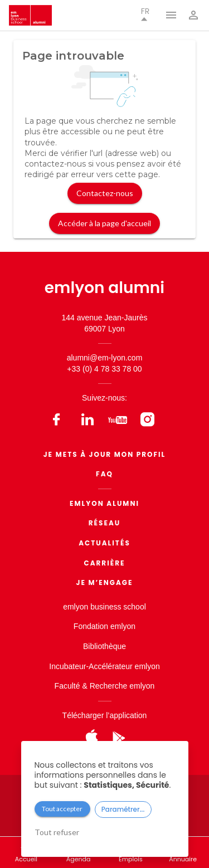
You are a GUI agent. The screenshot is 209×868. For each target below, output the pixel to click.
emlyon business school (104, 607)
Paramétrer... (123, 809)
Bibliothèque (104, 646)
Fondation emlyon (104, 626)
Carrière (105, 563)
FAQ (104, 474)
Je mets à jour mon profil (105, 454)
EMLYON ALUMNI (104, 503)
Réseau (105, 523)
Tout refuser (57, 832)
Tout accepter (62, 809)
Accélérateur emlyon (124, 666)
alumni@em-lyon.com (105, 358)
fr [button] (145, 14)
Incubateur (67, 666)
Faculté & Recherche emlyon (105, 686)
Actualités (104, 543)
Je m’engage (105, 582)
